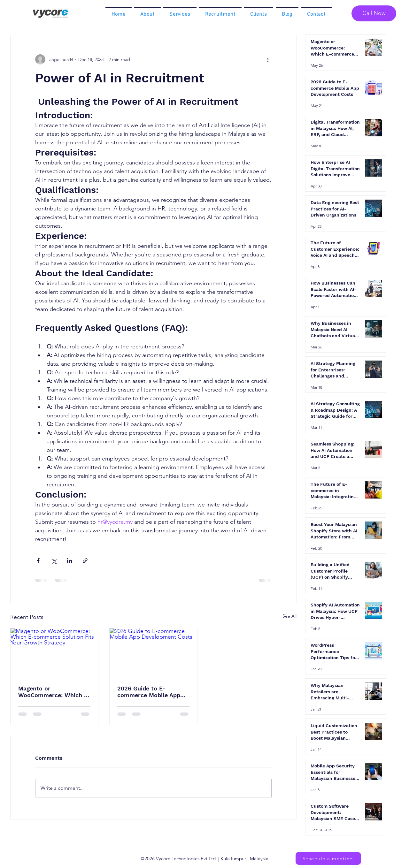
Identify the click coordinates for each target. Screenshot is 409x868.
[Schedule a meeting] (328, 858)
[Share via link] (85, 561)
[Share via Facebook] (38, 561)
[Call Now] (374, 13)
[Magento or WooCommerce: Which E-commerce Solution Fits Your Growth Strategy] (54, 653)
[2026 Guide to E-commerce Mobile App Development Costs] (153, 653)
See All (289, 616)
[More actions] (268, 59)
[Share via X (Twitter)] (54, 561)
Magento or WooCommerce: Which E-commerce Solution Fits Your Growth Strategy (54, 692)
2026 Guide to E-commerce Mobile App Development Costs (149, 692)
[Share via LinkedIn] (69, 561)
